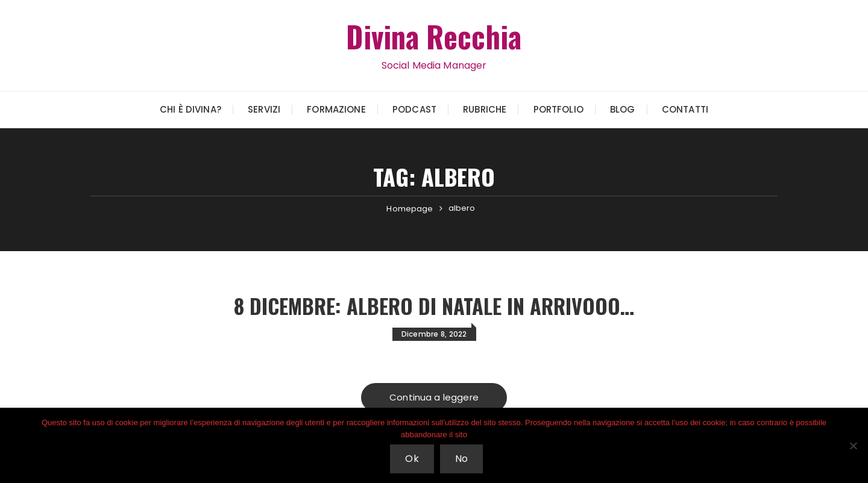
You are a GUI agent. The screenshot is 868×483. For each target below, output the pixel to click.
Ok (412, 459)
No (462, 459)
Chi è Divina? (190, 109)
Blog (623, 109)
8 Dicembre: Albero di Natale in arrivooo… (434, 305)
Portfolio (558, 109)
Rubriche (485, 109)
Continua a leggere (434, 398)
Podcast (414, 109)
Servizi (264, 109)
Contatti (685, 109)
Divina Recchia (434, 35)
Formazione (336, 109)
